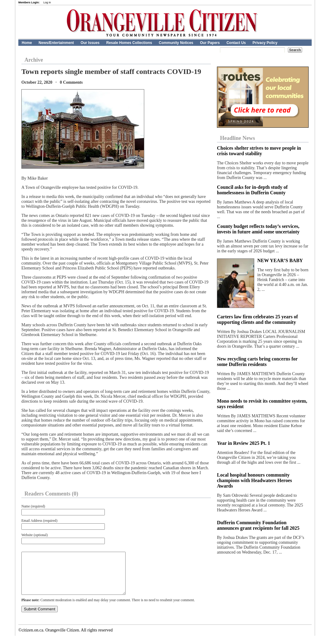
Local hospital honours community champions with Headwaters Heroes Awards (254, 480)
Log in (47, 2)
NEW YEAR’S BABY (280, 260)
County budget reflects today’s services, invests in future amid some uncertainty (258, 229)
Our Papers (210, 43)
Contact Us (236, 43)
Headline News (238, 138)
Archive (34, 60)
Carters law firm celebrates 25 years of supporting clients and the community (257, 319)
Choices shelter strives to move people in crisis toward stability (259, 151)
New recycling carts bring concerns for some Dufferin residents (257, 362)
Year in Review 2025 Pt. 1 (244, 443)
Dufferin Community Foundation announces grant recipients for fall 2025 (258, 525)
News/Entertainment (56, 43)
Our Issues (90, 43)
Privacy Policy (265, 43)
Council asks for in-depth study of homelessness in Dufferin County (252, 190)
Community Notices (176, 43)
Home (27, 43)
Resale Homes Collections (129, 43)
